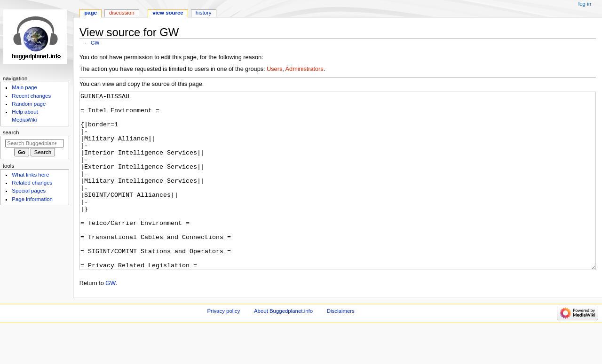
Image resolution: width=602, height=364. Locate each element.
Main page (24, 87)
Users (274, 69)
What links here (30, 175)
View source (168, 13)
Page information (32, 199)
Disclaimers (341, 346)
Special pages (29, 191)
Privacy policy (223, 346)
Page (91, 13)
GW (95, 43)
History (204, 13)
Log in (585, 4)
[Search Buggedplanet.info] (35, 143)
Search (11, 132)
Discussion (122, 13)
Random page (29, 104)
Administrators (305, 69)
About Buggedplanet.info (283, 346)
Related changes (32, 183)
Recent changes (31, 96)
